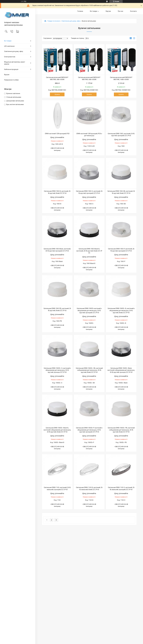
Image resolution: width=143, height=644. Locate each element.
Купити (57, 94)
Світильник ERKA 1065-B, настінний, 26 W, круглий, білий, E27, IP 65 (57, 192)
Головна (80, 11)
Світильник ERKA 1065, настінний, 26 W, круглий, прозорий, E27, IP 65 (121, 135)
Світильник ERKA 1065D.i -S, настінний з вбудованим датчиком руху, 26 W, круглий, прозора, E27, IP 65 (57, 370)
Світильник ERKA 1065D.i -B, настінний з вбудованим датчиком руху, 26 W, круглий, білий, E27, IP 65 (121, 310)
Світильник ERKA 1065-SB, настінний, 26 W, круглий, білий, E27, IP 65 (121, 192)
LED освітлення (9, 46)
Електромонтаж (10, 57)
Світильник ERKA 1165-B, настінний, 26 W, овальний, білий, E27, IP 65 (89, 488)
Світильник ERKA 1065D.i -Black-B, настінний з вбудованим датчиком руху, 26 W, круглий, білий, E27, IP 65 (57, 430)
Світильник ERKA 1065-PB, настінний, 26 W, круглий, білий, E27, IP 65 (57, 309)
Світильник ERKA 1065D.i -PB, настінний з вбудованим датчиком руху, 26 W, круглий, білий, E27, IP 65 (121, 430)
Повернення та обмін (11, 80)
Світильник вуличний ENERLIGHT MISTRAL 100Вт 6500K (121, 78)
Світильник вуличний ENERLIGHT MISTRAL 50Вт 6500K (89, 78)
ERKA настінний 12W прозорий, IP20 (57, 134)
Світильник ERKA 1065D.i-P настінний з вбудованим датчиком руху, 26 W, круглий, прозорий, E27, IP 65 (89, 430)
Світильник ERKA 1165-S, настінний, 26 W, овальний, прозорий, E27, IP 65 (121, 488)
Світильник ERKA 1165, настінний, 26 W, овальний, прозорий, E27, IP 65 (57, 488)
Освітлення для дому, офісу (14, 51)
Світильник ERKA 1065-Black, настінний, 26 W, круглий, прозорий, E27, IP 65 (57, 250)
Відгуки (7, 75)
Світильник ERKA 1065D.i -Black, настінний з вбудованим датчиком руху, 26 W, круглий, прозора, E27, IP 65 (121, 370)
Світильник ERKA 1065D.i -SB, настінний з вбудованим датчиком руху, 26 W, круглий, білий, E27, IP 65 (89, 370)
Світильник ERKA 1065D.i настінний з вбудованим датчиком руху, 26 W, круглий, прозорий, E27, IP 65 (89, 310)
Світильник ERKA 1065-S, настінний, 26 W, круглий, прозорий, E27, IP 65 (89, 192)
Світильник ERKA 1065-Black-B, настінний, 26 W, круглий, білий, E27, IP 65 (89, 251)
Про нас (121, 11)
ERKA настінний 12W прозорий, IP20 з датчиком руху (89, 135)
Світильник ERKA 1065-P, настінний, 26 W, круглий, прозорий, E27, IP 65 (121, 250)
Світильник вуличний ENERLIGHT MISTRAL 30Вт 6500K (57, 78)
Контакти (133, 11)
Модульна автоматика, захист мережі (15, 63)
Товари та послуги (54, 21)
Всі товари (8, 41)
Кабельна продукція (11, 69)
